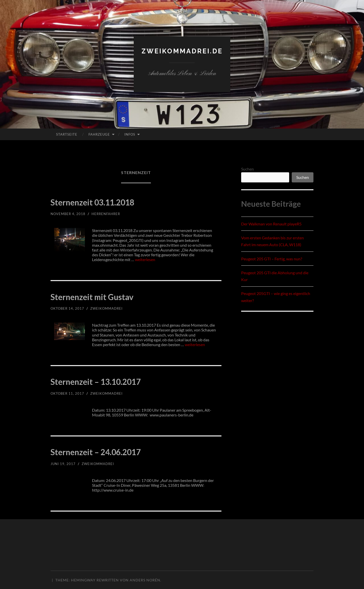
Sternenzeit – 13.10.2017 (115, 381)
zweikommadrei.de (182, 51)
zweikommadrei (109, 308)
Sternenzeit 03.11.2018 (110, 201)
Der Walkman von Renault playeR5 (271, 224)
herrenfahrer (108, 214)
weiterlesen (145, 259)
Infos (130, 134)
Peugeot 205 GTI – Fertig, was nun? (272, 259)
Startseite (67, 134)
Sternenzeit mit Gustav (109, 296)
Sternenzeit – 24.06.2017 (115, 451)
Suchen (247, 169)
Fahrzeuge (99, 134)
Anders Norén (145, 580)
